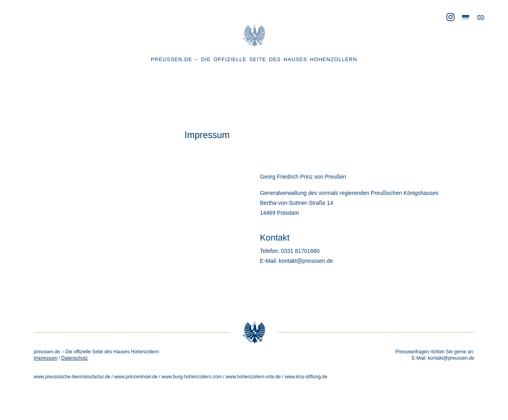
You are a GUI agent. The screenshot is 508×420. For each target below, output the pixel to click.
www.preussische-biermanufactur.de (72, 377)
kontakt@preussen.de (451, 358)
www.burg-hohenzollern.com (191, 377)
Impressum (45, 358)
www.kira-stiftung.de (306, 377)
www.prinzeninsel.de (136, 377)
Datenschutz (74, 358)
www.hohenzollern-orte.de (253, 377)
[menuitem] (466, 18)
